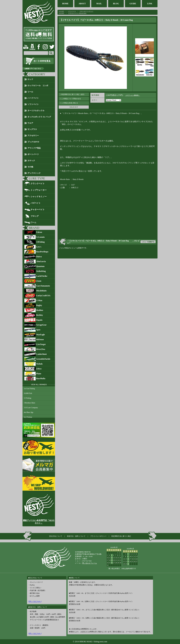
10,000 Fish (28, 393)
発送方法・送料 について (76, 536)
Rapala (39, 320)
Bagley (39, 305)
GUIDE (133, 4)
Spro (38, 330)
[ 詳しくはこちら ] (35, 601)
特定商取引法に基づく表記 (121, 536)
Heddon (40, 310)
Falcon (39, 232)
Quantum (40, 266)
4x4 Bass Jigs (28, 412)
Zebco (39, 369)
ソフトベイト (72, 11)
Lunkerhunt (41, 354)
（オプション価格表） (132, 95)
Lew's (39, 247)
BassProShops (42, 252)
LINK (150, 4)
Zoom (39, 281)
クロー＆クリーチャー (86, 11)
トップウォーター (39, 190)
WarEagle (40, 335)
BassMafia (41, 378)
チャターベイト (38, 210)
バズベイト (36, 203)
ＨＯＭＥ (61, 11)
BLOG (116, 4)
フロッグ (35, 216)
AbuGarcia (41, 261)
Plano (39, 374)
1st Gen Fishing (29, 389)
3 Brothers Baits (29, 403)
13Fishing (40, 242)
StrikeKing (41, 271)
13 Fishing (27, 398)
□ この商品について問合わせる (70, 99)
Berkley (40, 315)
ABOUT (82, 4)
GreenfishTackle (43, 359)
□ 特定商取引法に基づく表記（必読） (73, 94)
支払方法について (56, 536)
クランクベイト (38, 184)
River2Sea (41, 349)
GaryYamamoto (43, 286)
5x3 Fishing (28, 417)
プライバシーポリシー (98, 536)
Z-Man (39, 300)
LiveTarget (41, 344)
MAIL (99, 4)
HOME (65, 4)
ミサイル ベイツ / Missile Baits (77, 13)
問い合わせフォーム (90, 563)
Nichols (39, 364)
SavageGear (41, 325)
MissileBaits (41, 291)
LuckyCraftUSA (43, 296)
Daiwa (39, 257)
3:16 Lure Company (31, 408)
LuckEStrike (42, 276)
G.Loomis (40, 237)
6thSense (40, 339)
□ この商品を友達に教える (69, 103)
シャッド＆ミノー (39, 197)
